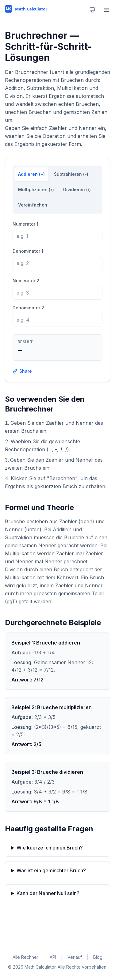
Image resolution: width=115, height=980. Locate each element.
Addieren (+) (31, 174)
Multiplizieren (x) (36, 189)
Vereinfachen (33, 205)
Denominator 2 (28, 308)
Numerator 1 (25, 224)
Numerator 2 (26, 281)
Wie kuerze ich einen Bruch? (50, 848)
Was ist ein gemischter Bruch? (51, 870)
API (53, 957)
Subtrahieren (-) (71, 174)
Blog (98, 957)
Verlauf (75, 957)
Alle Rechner (25, 957)
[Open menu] (106, 10)
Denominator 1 (28, 251)
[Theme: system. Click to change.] (92, 10)
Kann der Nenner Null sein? (48, 893)
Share (22, 371)
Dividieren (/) (77, 189)
